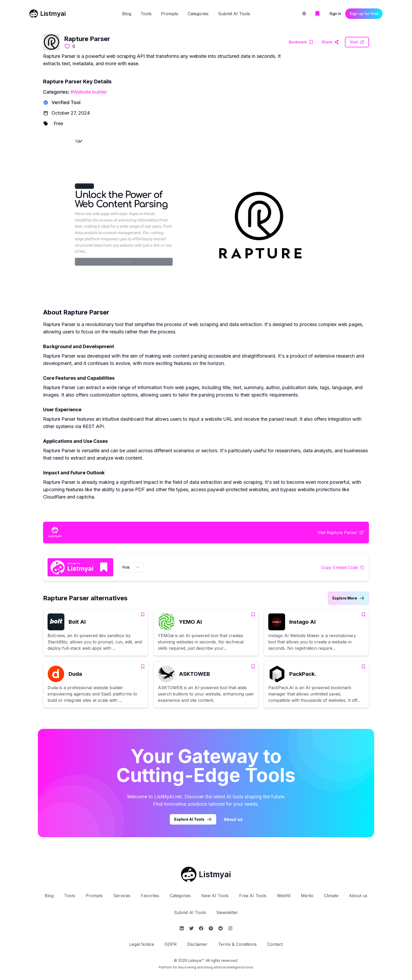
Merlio (307, 896)
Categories (198, 14)
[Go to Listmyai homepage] (206, 874)
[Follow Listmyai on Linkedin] (182, 928)
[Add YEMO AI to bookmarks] (253, 615)
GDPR (171, 944)
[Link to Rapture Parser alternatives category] (348, 598)
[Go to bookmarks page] (317, 14)
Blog (127, 14)
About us (358, 896)
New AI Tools (215, 896)
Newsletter (227, 912)
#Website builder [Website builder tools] (89, 92)
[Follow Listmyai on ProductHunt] (211, 928)
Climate (331, 896)
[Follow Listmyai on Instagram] (230, 928)
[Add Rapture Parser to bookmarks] (301, 42)
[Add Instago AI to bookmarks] (363, 615)
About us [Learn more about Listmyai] (233, 819)
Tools (146, 14)
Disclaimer (197, 944)
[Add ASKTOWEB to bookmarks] (253, 667)
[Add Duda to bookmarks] (143, 667)
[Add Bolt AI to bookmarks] (143, 615)
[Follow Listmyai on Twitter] (191, 928)
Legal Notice (142, 944)
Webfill (284, 896)
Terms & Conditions (237, 944)
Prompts (170, 14)
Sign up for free (364, 14)
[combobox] (131, 567)
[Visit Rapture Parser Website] (330, 42)
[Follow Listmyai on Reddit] (221, 928)
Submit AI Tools (234, 14)
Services (122, 896)
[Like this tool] (67, 46)
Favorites (150, 896)
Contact (275, 944)
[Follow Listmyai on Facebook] (201, 928)
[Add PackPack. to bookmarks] (363, 667)
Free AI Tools (253, 896)
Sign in (335, 14)
